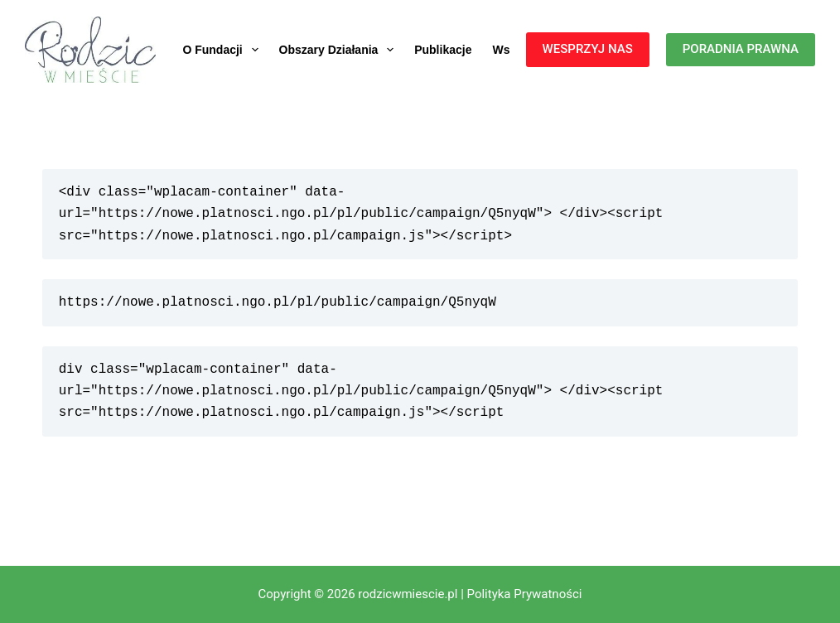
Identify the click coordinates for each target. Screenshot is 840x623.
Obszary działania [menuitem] (340, 50)
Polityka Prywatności (525, 594)
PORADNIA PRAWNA (741, 49)
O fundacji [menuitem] (223, 50)
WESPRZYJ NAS (588, 49)
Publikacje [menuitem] (443, 50)
